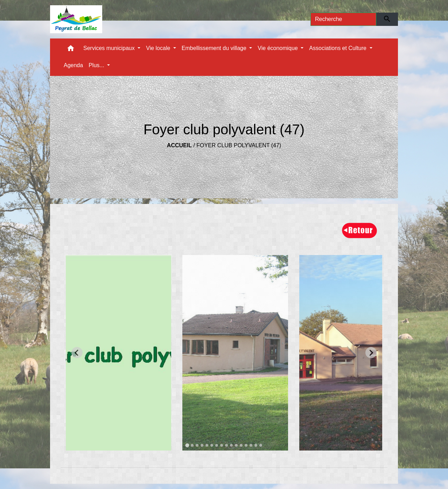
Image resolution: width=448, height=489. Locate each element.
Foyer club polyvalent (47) (239, 145)
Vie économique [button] (278, 48)
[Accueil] (76, 19)
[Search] (343, 19)
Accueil (179, 145)
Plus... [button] (97, 65)
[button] (71, 50)
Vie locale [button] (159, 48)
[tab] (187, 445)
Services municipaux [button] (110, 48)
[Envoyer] (387, 19)
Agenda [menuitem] (73, 65)
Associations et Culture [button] (338, 48)
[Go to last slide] (77, 353)
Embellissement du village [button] (215, 48)
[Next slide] (371, 353)
